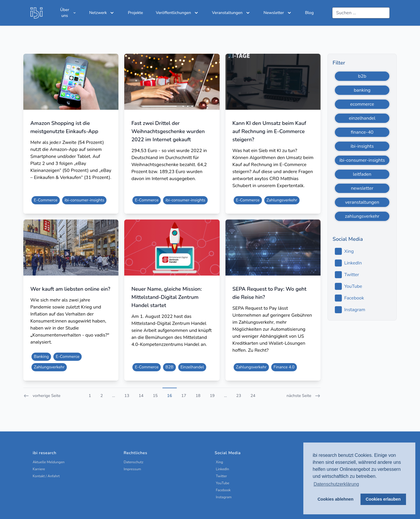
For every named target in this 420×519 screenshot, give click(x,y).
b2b (362, 76)
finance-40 (362, 132)
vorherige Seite (42, 396)
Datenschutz (133, 462)
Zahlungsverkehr (282, 200)
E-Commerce (46, 200)
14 (141, 396)
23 (239, 396)
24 (253, 396)
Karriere (39, 469)
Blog (309, 13)
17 (184, 396)
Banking (41, 357)
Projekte (135, 13)
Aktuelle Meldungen (49, 462)
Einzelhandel (192, 367)
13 (127, 396)
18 (198, 396)
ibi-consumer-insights (84, 200)
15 (155, 396)
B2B (169, 367)
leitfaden (362, 174)
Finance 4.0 (284, 367)
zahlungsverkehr (362, 216)
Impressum (132, 469)
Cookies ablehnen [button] (336, 499)
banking (362, 90)
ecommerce (362, 104)
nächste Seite (304, 396)
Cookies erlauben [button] (383, 499)
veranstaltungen (362, 202)
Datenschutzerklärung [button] (336, 484)
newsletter (362, 188)
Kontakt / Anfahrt (46, 476)
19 (212, 396)
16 (170, 396)
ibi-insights (362, 146)
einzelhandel (362, 118)
